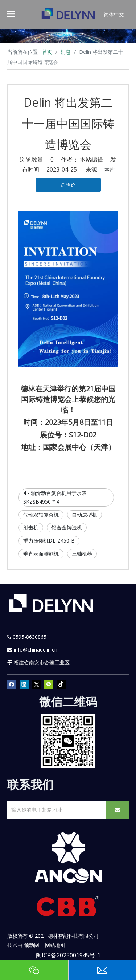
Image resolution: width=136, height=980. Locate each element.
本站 (110, 170)
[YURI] (68, 741)
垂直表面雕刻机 (41, 554)
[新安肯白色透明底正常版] (68, 858)
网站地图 (55, 945)
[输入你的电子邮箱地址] (55, 810)
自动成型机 (85, 515)
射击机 (31, 527)
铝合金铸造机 (67, 527)
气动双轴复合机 (41, 515)
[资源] (68, 36)
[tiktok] (61, 684)
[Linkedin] (24, 684)
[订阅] (118, 810)
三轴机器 (82, 554)
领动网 (32, 945)
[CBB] (68, 908)
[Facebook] (12, 684)
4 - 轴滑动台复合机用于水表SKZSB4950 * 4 (55, 497)
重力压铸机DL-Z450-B (49, 541)
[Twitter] (36, 684)
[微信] (49, 684)
